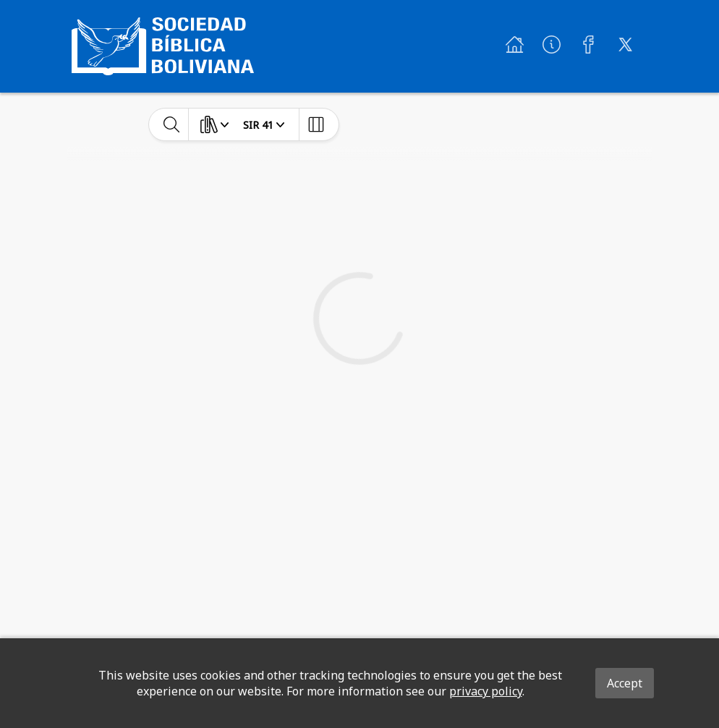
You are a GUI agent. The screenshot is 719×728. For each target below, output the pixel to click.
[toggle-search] (172, 124)
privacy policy (486, 691)
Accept (625, 683)
